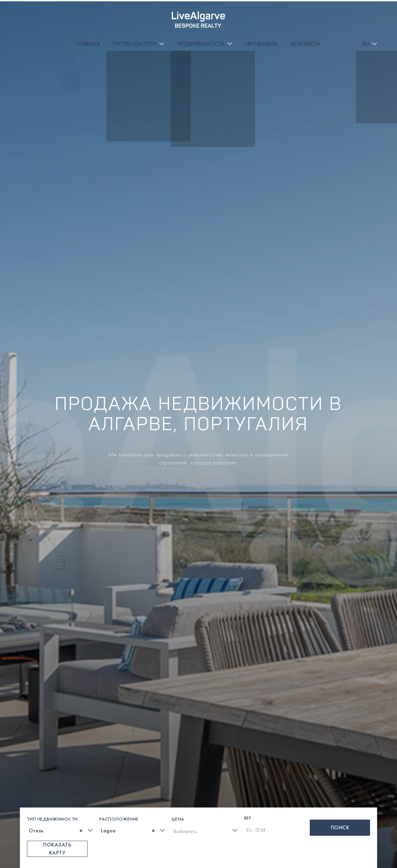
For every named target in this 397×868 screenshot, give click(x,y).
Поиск (340, 750)
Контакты (337, 14)
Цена (178, 741)
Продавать (293, 14)
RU (366, 14)
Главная (119, 14)
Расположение (119, 741)
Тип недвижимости (52, 741)
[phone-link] (145, 851)
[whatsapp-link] (191, 851)
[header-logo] (40, 14)
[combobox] (61, 753)
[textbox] (31, 753)
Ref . (249, 740)
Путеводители (166, 14)
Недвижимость (232, 14)
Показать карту (57, 771)
